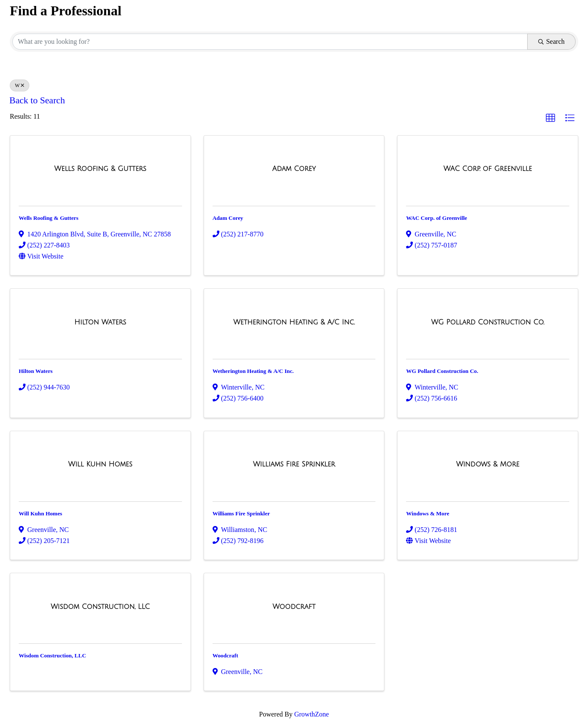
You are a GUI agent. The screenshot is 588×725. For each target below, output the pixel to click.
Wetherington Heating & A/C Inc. (253, 371)
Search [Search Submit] (551, 41)
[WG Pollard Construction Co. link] (488, 322)
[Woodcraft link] (294, 607)
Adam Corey (228, 218)
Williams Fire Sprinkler (241, 513)
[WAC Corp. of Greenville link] (488, 169)
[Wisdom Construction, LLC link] (100, 607)
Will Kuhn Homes (40, 513)
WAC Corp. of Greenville (436, 218)
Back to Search (37, 100)
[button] (551, 118)
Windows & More (428, 513)
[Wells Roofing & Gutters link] (101, 169)
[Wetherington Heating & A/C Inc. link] (294, 322)
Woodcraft (225, 655)
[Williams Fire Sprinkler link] (294, 464)
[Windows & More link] (488, 464)
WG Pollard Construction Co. (442, 371)
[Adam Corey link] (294, 169)
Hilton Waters (36, 371)
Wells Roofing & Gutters (48, 218)
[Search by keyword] (270, 42)
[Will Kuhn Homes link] (100, 464)
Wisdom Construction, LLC (53, 655)
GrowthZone (312, 714)
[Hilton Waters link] (100, 322)
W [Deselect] (20, 85)
